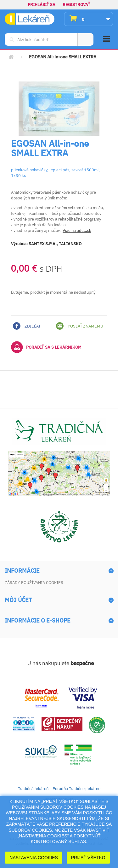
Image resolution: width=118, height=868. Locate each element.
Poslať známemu (80, 326)
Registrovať (76, 5)
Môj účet (18, 600)
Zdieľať (27, 326)
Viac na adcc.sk (77, 230)
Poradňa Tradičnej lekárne (76, 789)
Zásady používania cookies (34, 583)
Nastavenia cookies (34, 858)
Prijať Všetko (88, 858)
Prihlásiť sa (42, 5)
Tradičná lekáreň (33, 789)
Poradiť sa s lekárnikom (46, 347)
